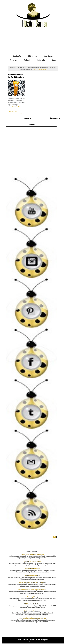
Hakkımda (41, 60)
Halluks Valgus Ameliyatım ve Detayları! (32, 552)
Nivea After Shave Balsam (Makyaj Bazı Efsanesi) (32, 588)
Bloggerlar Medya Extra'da (32, 573)
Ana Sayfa (17, 56)
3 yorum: (20, 111)
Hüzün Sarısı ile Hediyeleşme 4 (32, 609)
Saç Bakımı (49, 56)
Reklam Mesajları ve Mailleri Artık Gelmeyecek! (32, 580)
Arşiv (54, 60)
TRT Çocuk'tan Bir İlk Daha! (32, 602)
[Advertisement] (33, 41)
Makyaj (27, 60)
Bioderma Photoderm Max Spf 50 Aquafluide (14, 75)
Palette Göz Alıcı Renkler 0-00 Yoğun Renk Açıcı (32, 616)
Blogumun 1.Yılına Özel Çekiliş (32, 559)
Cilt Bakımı (33, 56)
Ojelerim (13, 60)
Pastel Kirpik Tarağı (32, 595)
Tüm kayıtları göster (40, 70)
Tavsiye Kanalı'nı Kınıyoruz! (32, 566)
